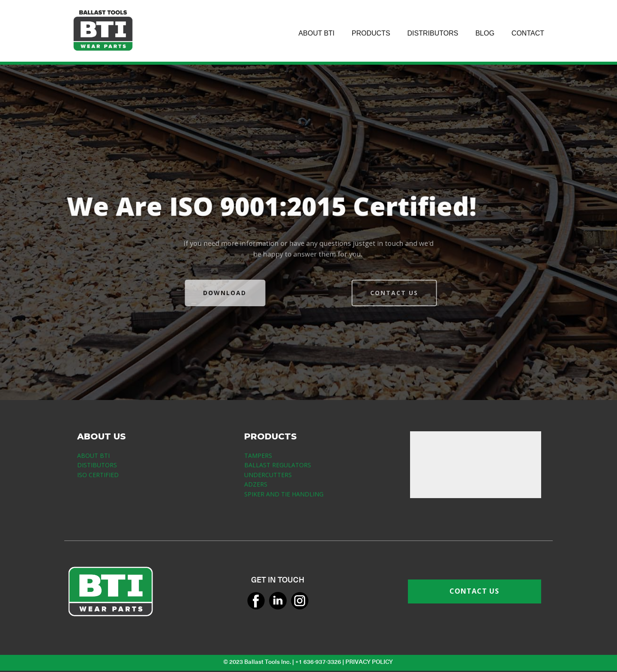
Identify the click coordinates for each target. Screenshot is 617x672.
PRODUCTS (371, 33)
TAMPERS (258, 455)
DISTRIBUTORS (433, 33)
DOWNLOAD (209, 293)
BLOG (485, 33)
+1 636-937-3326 (318, 662)
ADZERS (256, 484)
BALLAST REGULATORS (278, 465)
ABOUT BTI (317, 33)
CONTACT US (410, 293)
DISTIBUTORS (97, 465)
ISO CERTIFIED (98, 475)
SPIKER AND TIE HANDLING (284, 494)
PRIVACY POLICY (370, 662)
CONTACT (528, 33)
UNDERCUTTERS (268, 475)
